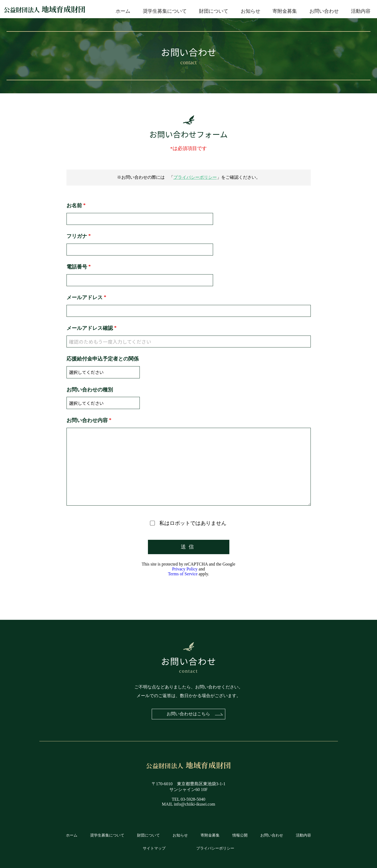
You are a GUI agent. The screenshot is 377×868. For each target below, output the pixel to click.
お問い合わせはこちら (189, 711)
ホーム (123, 11)
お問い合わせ (324, 11)
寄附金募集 (285, 11)
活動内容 (361, 11)
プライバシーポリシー (195, 177)
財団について (214, 11)
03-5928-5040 (193, 797)
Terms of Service (183, 570)
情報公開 (240, 833)
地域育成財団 (45, 9)
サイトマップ (154, 846)
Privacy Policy (185, 565)
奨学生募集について (165, 11)
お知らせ (251, 11)
